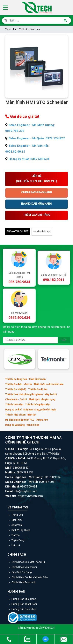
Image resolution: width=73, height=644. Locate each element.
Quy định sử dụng (22, 572)
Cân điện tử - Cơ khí (16, 399)
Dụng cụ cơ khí (13, 410)
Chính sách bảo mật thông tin (29, 562)
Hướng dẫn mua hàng (24, 599)
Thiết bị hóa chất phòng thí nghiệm (24, 394)
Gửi (64, 340)
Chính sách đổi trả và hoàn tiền (30, 577)
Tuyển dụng (18, 540)
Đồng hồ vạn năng (15, 425)
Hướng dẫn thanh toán (25, 604)
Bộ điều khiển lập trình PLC (20, 420)
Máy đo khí (51, 394)
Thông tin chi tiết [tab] (18, 231)
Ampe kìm (42, 420)
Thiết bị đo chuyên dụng (42, 399)
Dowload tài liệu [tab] (42, 232)
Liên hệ (16, 545)
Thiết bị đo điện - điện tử (18, 384)
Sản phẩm (17, 525)
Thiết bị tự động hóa (29, 29)
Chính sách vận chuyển (25, 567)
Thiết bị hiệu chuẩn (15, 415)
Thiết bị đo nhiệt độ (16, 389)
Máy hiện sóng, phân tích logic (40, 410)
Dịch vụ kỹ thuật (21, 530)
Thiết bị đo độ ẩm (38, 389)
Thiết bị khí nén (37, 379)
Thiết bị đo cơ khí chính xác (49, 384)
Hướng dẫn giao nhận (24, 609)
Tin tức (16, 535)
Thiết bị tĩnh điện (14, 405)
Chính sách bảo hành (23, 582)
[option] (20, 359)
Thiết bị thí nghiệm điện (38, 405)
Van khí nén (33, 425)
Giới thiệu (17, 520)
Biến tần (32, 415)
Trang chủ (11, 29)
